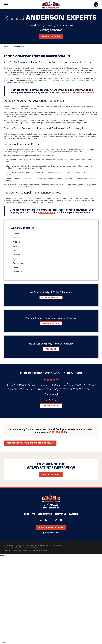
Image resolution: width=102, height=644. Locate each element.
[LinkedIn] (51, 520)
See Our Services (51, 297)
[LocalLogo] (51, 5)
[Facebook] (46, 520)
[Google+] (41, 520)
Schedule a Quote (51, 36)
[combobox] (7, 642)
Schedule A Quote (51, 475)
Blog (27, 514)
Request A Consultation (51, 527)
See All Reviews (51, 406)
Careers (73, 514)
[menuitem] (52, 234)
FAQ (34, 514)
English (5, 642)
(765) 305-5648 (52, 30)
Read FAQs (51, 349)
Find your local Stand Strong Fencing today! (30, 443)
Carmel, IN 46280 (51, 506)
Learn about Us (51, 323)
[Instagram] (56, 520)
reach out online (85, 92)
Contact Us (61, 514)
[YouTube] (61, 520)
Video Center (45, 514)
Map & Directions (51, 508)
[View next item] (56, 400)
